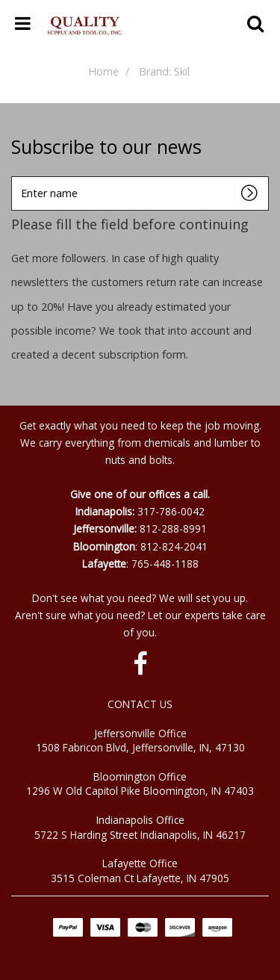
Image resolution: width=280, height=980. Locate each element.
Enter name (15, 176)
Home (103, 71)
